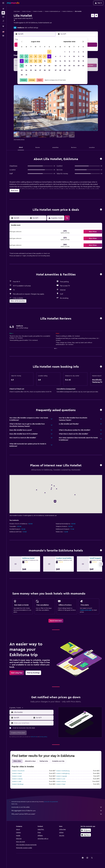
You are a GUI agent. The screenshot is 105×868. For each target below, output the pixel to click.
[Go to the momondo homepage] (13, 3)
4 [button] (31, 56)
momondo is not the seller (57, 807)
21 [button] (45, 66)
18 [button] (31, 66)
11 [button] (31, 61)
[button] (3, 3)
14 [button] (45, 61)
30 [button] (22, 75)
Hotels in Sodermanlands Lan (52, 11)
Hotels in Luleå (17, 782)
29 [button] (49, 70)
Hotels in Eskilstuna (67, 11)
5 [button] (36, 56)
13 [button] (40, 61)
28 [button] (45, 70)
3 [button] (26, 56)
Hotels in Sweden (38, 11)
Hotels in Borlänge (18, 784)
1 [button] (49, 52)
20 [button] (40, 66)
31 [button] (26, 75)
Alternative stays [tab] (30, 761)
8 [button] (49, 56)
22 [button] (49, 66)
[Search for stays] (3, 13)
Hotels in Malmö (17, 774)
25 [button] (31, 70)
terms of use (34, 737)
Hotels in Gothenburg (63, 771)
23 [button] (22, 70)
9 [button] (22, 61)
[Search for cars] (3, 17)
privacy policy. (44, 737)
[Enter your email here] (33, 723)
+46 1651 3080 (19, 25)
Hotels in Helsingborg (63, 774)
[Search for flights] (3, 9)
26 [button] (36, 70)
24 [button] (26, 70)
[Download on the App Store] (86, 835)
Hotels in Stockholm (18, 771)
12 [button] (36, 61)
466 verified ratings (31, 28)
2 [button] (22, 56)
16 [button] (22, 66)
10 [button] (26, 61)
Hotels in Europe (26, 11)
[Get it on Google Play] (86, 830)
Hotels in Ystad (61, 784)
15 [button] (49, 61)
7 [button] (45, 56)
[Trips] (3, 26)
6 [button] (40, 56)
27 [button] (40, 70)
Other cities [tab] (17, 761)
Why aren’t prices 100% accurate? (57, 814)
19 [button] (36, 66)
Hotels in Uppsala (61, 776)
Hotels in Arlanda (17, 779)
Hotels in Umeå (17, 776)
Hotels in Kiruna (61, 782)
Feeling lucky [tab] (44, 761)
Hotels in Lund (61, 779)
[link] (56, 621)
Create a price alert (86, 610)
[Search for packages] (3, 21)
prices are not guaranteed (51, 802)
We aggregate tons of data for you (57, 811)
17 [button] (26, 66)
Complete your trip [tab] (58, 761)
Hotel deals (17, 11)
